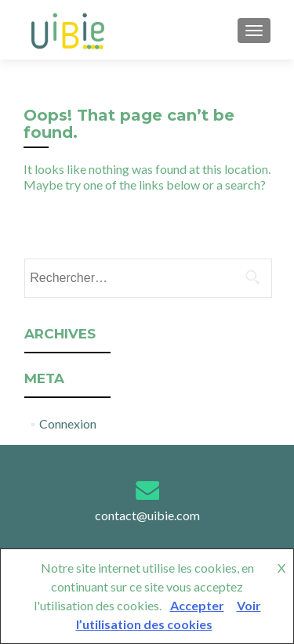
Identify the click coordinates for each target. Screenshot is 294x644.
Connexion (68, 423)
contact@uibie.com (147, 515)
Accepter (197, 605)
